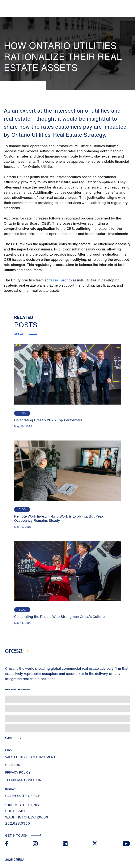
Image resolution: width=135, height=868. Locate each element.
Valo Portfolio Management (30, 757)
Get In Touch (23, 835)
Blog (22, 413)
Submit (9, 738)
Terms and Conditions (24, 780)
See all (20, 334)
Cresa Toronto (60, 280)
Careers (13, 765)
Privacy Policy (18, 772)
